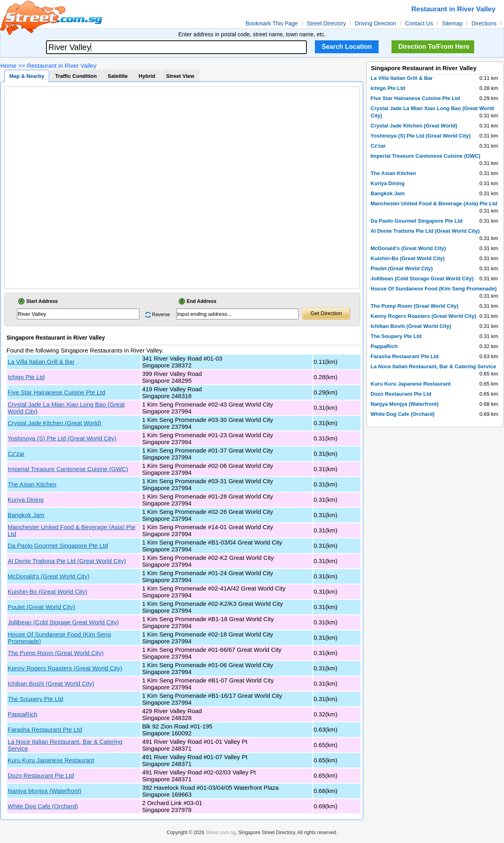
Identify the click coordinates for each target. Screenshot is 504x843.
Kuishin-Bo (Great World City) (47, 592)
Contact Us (419, 23)
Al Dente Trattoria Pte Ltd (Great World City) (67, 561)
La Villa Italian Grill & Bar (41, 362)
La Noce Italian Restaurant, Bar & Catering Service (433, 366)
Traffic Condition (76, 76)
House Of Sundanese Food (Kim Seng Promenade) (434, 289)
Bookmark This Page (272, 23)
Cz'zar (16, 454)
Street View (180, 76)
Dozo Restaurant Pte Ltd (41, 775)
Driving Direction (376, 23)
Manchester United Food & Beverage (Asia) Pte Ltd (434, 203)
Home (8, 66)
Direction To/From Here (434, 47)
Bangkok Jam (26, 515)
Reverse (161, 315)
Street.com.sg (221, 833)
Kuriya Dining (26, 500)
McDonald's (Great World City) (49, 576)
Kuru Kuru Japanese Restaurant (51, 760)
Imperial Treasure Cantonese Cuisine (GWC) (68, 469)
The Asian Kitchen (32, 484)
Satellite (118, 76)
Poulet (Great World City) (41, 607)
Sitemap (452, 23)
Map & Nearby (27, 76)
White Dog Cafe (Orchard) (43, 806)
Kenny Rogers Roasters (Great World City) (65, 668)
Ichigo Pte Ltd (26, 377)
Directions (484, 23)
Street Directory (326, 23)
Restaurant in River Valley (62, 66)
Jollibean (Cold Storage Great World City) (63, 622)
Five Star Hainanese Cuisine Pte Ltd (56, 392)
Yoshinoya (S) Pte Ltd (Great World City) (62, 438)
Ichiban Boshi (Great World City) (51, 683)
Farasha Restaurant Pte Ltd (45, 729)
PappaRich (22, 714)
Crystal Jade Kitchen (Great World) (54, 423)
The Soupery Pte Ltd (35, 699)
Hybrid (147, 76)
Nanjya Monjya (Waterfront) (45, 791)
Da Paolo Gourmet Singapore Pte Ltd (58, 546)
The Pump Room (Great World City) (56, 653)
